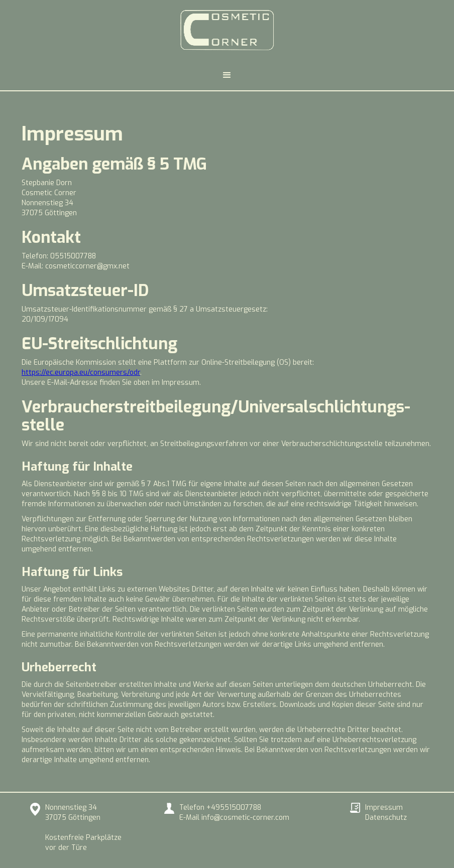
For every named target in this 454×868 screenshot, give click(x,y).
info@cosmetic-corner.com (245, 818)
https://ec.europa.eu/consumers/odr (81, 373)
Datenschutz (386, 818)
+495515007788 (234, 808)
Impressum (384, 808)
